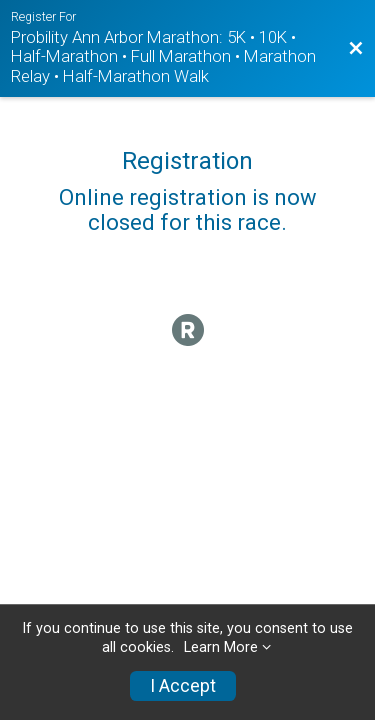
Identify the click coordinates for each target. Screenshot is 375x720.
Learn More (221, 647)
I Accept (183, 686)
